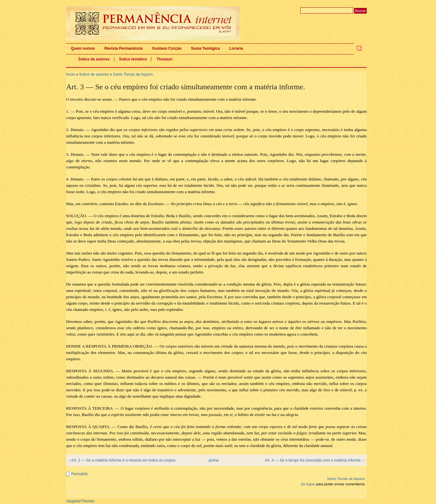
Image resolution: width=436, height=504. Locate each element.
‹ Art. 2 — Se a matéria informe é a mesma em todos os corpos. (123, 460)
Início (71, 74)
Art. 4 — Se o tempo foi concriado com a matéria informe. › (314, 460)
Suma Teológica (205, 48)
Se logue (308, 484)
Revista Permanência (124, 48)
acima (214, 460)
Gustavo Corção (167, 48)
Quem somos (83, 48)
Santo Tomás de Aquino (133, 74)
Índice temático (133, 59)
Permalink (79, 474)
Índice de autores (94, 59)
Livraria (236, 48)
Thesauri (165, 59)
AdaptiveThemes (80, 501)
